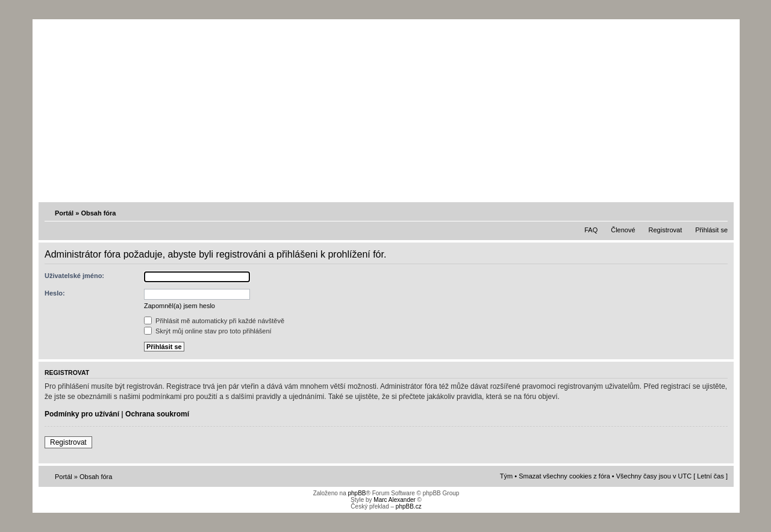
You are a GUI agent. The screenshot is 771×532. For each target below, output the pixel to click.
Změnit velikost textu (720, 212)
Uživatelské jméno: (74, 276)
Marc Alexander (394, 500)
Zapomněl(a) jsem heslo (179, 306)
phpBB (357, 493)
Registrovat (666, 230)
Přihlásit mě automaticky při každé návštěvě (214, 321)
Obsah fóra (98, 213)
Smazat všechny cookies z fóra (564, 476)
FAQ (591, 230)
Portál (64, 213)
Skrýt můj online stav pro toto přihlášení (208, 331)
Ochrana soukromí (157, 414)
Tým (506, 476)
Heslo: (55, 293)
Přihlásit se (711, 230)
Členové (623, 230)
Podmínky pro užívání (82, 414)
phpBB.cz (409, 506)
